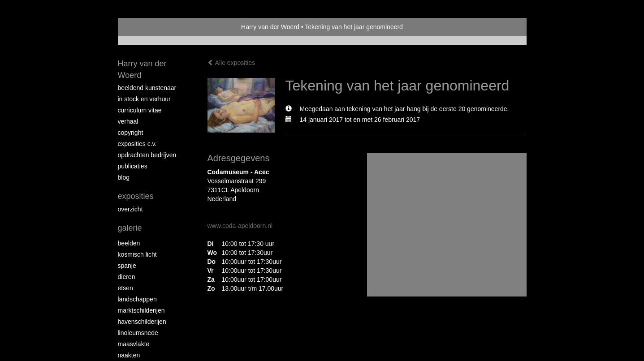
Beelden (129, 243)
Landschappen (137, 299)
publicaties (133, 166)
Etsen (125, 288)
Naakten (129, 355)
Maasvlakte (134, 344)
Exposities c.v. (137, 144)
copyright (131, 133)
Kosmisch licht (137, 254)
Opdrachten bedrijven (147, 155)
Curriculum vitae (140, 110)
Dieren (127, 277)
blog (124, 177)
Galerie (130, 228)
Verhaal (128, 121)
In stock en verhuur (144, 99)
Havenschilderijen (142, 322)
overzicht (130, 209)
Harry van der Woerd (270, 27)
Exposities (136, 196)
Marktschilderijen (141, 310)
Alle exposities (231, 63)
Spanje (127, 266)
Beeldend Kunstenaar (147, 88)
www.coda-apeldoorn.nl (240, 226)
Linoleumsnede (138, 333)
